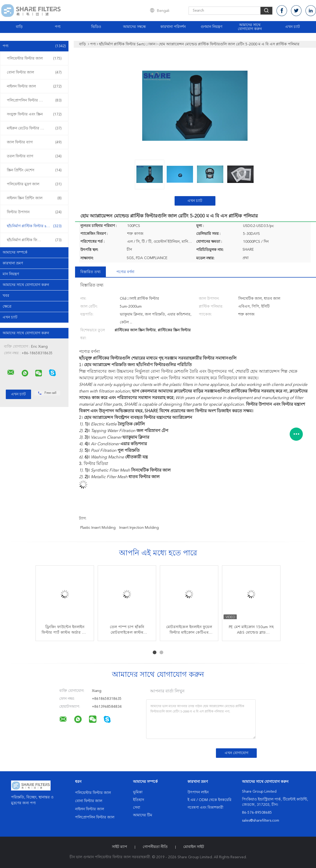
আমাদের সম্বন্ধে (134, 27)
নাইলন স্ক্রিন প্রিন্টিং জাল (34, 198)
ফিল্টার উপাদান (34, 212)
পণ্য (58, 27)
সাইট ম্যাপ (120, 847)
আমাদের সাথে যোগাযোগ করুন (250, 27)
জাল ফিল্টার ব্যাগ (34, 142)
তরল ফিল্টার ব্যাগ (34, 156)
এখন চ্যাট (293, 27)
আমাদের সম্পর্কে (15, 253)
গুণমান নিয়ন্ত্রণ (211, 27)
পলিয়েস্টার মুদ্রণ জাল (34, 184)
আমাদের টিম (143, 815)
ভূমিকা (138, 792)
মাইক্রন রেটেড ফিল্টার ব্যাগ (34, 128)
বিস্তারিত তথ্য (90, 272)
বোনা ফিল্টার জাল (34, 72)
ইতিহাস (139, 800)
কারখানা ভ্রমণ (13, 263)
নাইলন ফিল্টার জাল (34, 86)
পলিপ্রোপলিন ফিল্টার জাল (34, 100)
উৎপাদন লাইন (198, 792)
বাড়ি (19, 27)
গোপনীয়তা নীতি (155, 847)
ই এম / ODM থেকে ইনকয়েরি (209, 800)
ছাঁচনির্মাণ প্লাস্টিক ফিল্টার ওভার (34, 240)
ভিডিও (96, 27)
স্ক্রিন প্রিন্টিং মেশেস (34, 170)
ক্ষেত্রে (7, 307)
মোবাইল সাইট (194, 847)
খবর (6, 296)
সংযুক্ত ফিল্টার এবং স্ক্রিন (34, 114)
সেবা (137, 808)
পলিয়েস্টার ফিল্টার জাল (34, 59)
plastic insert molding (98, 528)
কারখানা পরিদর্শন (173, 27)
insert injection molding (139, 528)
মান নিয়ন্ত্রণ (11, 274)
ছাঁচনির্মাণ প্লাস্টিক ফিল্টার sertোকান (35, 226)
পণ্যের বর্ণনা (125, 272)
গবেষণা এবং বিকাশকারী (205, 808)
